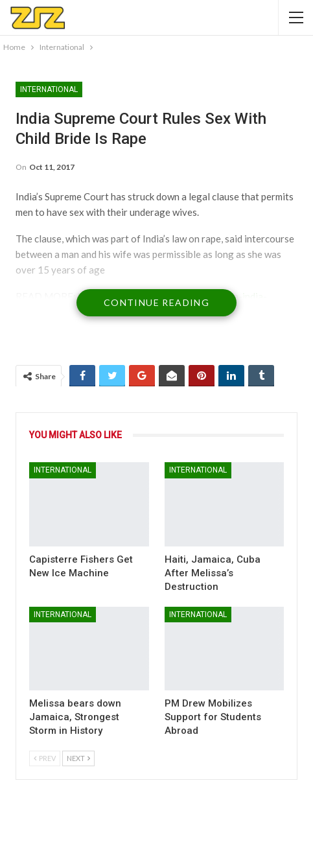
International (49, 89)
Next (78, 758)
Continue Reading (156, 302)
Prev (45, 758)
